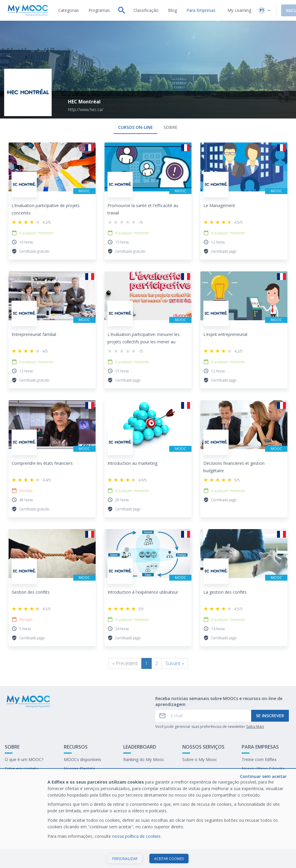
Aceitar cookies (169, 859)
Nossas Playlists (79, 769)
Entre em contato (22, 769)
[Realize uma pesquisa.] (122, 10)
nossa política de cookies (137, 836)
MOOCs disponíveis (83, 759)
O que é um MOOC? (24, 759)
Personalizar (125, 859)
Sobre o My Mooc (200, 759)
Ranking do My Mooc (144, 759)
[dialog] (148, 819)
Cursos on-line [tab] (136, 127)
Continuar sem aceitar (263, 776)
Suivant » (175, 663)
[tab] (69, 10)
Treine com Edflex (259, 759)
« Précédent (125, 663)
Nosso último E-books (263, 769)
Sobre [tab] (170, 127)
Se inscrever (270, 716)
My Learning (239, 10)
